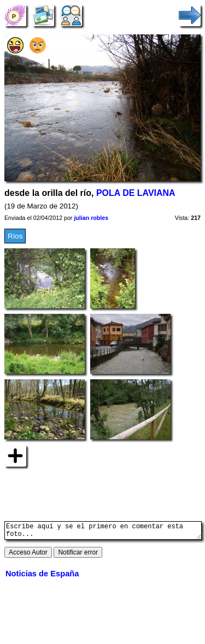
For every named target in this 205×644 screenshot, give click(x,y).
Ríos (15, 236)
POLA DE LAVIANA (136, 193)
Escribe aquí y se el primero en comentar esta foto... (103, 532)
